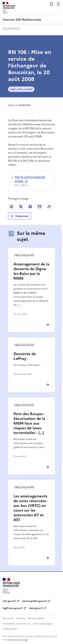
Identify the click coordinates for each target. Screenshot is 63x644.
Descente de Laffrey (25, 356)
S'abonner (20, 216)
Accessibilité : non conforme (16, 624)
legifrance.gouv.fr (13, 608)
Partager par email (40, 207)
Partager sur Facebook (11, 207)
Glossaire (21, 618)
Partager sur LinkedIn (30, 207)
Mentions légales (36, 618)
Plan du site (8, 618)
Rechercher (52, 4)
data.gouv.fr (36, 608)
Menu (58, 4)
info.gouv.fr (9, 601)
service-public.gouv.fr (34, 601)
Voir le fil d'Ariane (11, 28)
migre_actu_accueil (21, 89)
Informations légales (43, 624)
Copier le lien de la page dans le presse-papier (49, 207)
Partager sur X (21, 207)
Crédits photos (10, 629)
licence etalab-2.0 (16, 640)
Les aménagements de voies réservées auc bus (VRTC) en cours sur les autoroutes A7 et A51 (30, 508)
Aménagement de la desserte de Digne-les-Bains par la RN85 (31, 271)
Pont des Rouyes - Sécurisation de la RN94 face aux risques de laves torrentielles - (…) (29, 423)
